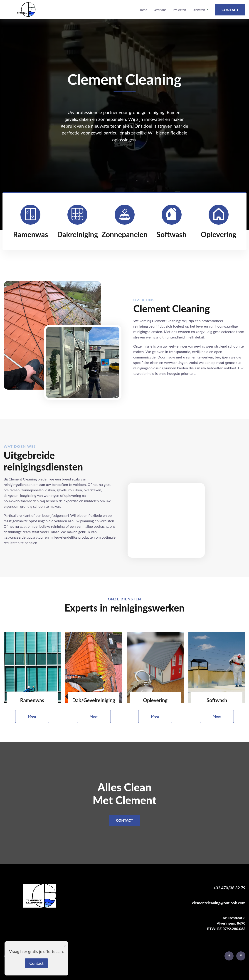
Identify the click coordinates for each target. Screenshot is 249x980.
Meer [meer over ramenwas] (32, 716)
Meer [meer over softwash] (217, 716)
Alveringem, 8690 (231, 920)
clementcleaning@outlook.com (219, 903)
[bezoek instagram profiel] (241, 956)
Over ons (160, 10)
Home (143, 10)
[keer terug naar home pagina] (47, 896)
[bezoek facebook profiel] (229, 956)
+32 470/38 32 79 (229, 888)
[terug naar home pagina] (26, 10)
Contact (230, 10)
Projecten (179, 10)
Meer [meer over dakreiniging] (94, 716)
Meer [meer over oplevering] (155, 716)
